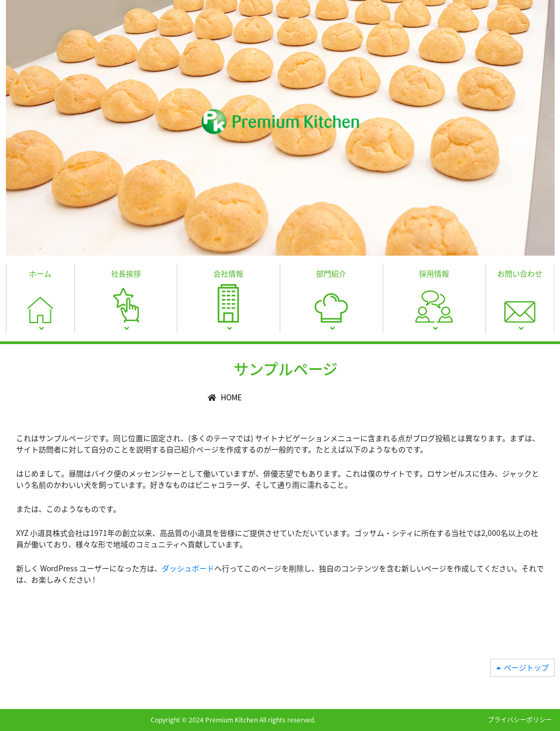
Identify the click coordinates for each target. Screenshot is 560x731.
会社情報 (228, 273)
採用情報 (434, 273)
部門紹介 (331, 273)
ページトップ (526, 667)
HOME (231, 397)
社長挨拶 (126, 273)
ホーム (40, 273)
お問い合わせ (520, 273)
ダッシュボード (188, 568)
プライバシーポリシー (520, 720)
